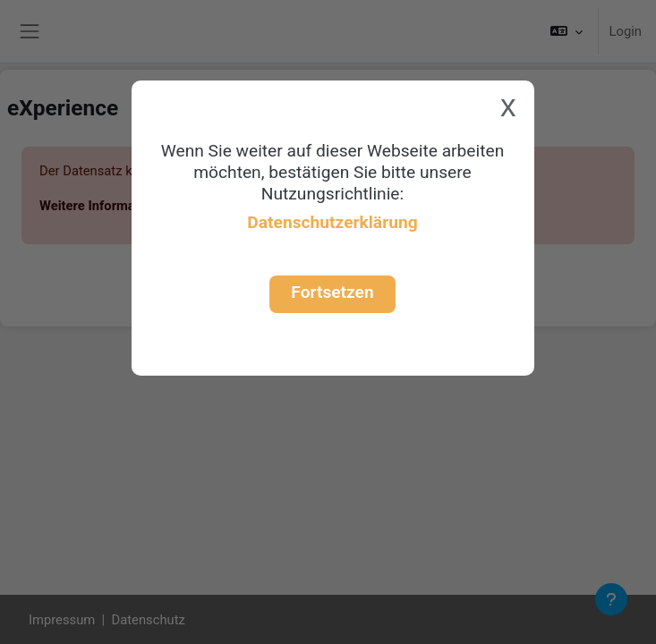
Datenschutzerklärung (332, 222)
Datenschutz (149, 620)
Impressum (62, 620)
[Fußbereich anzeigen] (611, 599)
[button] (566, 31)
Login (626, 31)
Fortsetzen (332, 292)
